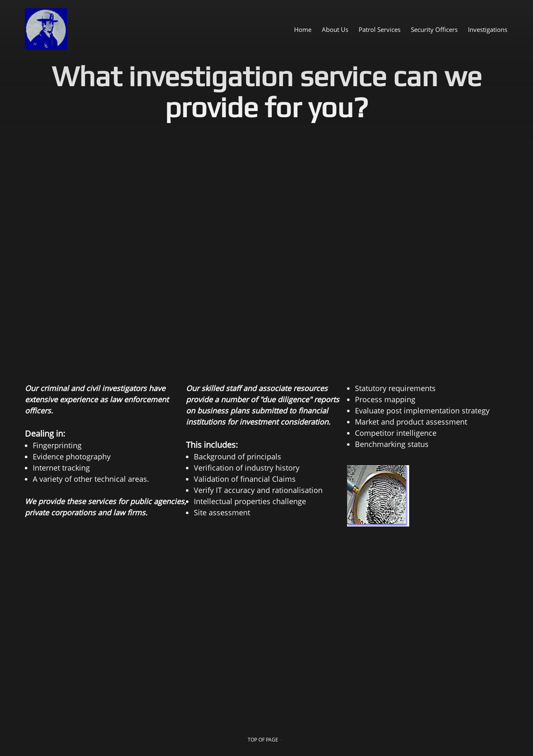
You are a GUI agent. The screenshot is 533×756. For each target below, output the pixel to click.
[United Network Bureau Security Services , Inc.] (46, 29)
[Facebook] (94, 584)
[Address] (75, 584)
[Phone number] (35, 584)
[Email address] (55, 584)
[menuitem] (303, 29)
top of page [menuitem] (263, 740)
